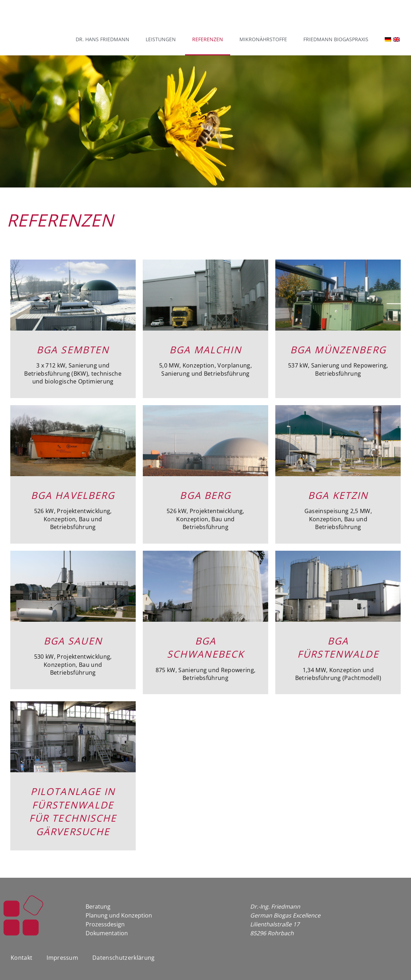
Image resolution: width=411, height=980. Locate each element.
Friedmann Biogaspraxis (336, 39)
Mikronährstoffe (263, 39)
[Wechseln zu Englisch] (400, 39)
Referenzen (208, 39)
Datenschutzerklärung (123, 947)
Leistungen (161, 39)
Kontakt (21, 947)
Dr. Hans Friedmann (102, 39)
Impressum (62, 947)
